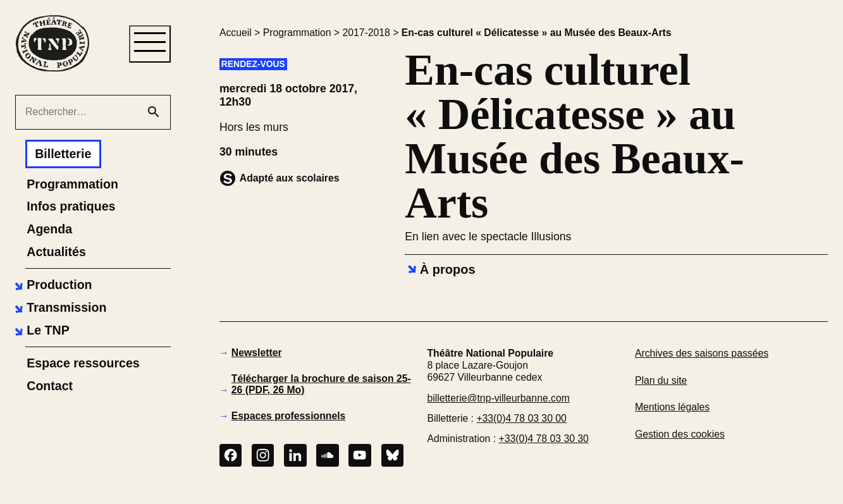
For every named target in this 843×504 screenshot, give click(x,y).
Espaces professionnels (289, 416)
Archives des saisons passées (702, 353)
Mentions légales (672, 407)
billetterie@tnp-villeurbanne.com (498, 398)
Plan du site (661, 380)
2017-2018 (366, 33)
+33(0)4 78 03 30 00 (521, 418)
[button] (52, 285)
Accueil (236, 33)
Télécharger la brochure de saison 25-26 (321, 384)
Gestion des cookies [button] (680, 434)
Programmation (297, 33)
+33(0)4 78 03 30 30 (543, 439)
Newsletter (257, 353)
